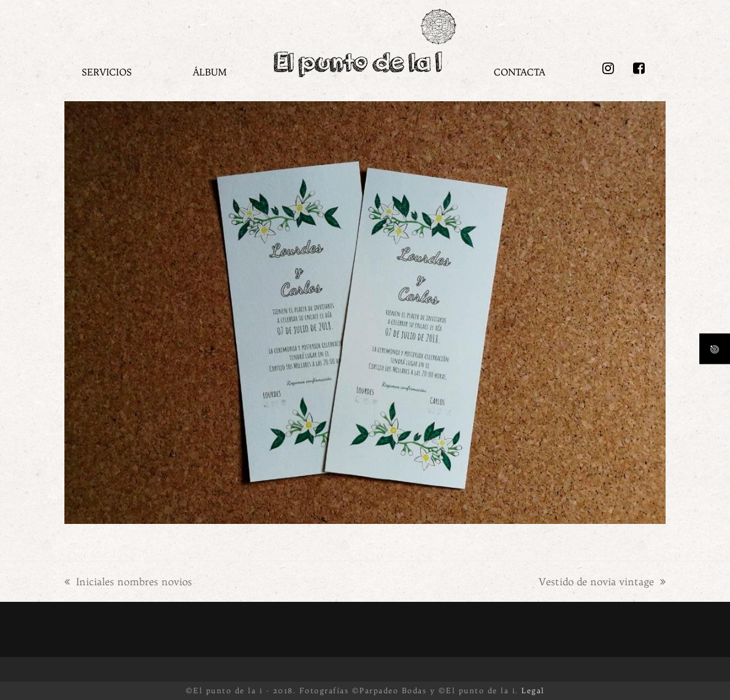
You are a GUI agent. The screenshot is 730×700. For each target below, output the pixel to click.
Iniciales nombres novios (128, 582)
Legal (533, 690)
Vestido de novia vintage (602, 582)
